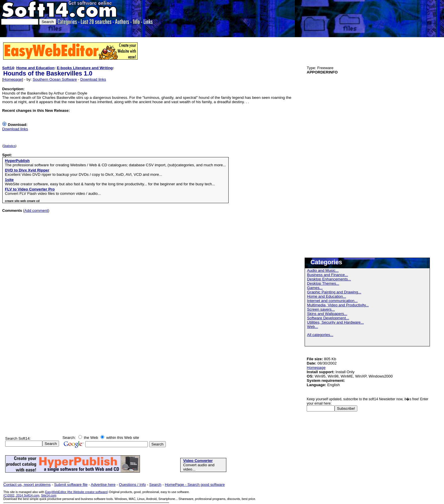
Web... (312, 327)
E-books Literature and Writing (85, 68)
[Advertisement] (419, 18)
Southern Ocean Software (55, 79)
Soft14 (8, 68)
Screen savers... (321, 309)
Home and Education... (327, 296)
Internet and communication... (332, 301)
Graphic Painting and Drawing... (334, 292)
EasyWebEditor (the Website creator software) (77, 492)
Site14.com (49, 495)
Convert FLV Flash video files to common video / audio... (53, 194)
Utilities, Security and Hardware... (335, 322)
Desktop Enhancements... (329, 279)
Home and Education (35, 68)
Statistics (9, 146)
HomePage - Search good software (195, 485)
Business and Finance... (327, 275)
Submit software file (71, 485)
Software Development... (328, 318)
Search (155, 485)
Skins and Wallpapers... (327, 314)
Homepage (13, 79)
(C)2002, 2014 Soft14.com (21, 495)
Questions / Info (132, 485)
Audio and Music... (323, 270)
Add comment (36, 211)
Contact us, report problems (27, 485)
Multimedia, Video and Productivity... (338, 305)
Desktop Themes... (323, 283)
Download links (93, 79)
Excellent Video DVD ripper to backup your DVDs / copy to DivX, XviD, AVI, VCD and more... (84, 174)
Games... (315, 288)
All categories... (320, 335)
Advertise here (103, 485)
